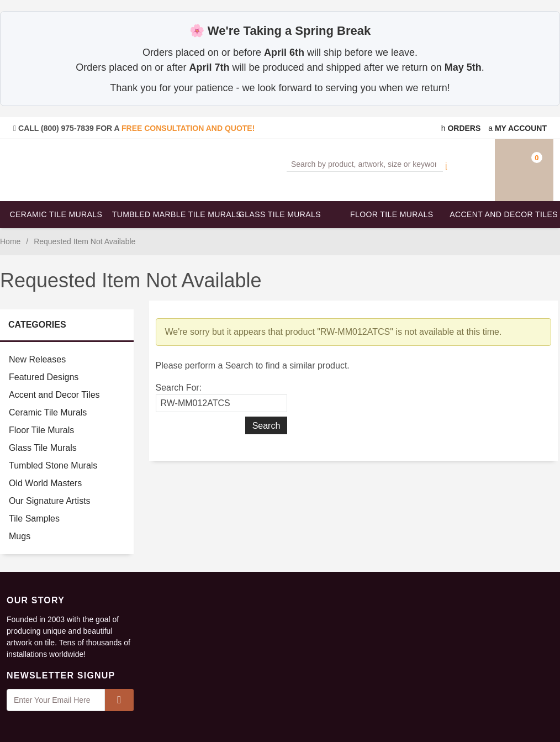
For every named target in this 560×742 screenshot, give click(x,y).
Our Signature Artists (50, 501)
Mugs (20, 536)
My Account (517, 128)
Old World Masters (45, 483)
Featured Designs (44, 377)
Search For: (179, 388)
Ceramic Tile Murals (56, 214)
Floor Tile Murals (392, 214)
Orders (461, 128)
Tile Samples (34, 519)
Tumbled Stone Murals (53, 465)
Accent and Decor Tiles (504, 214)
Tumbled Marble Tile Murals (168, 214)
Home (10, 241)
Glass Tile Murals (280, 214)
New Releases (37, 359)
